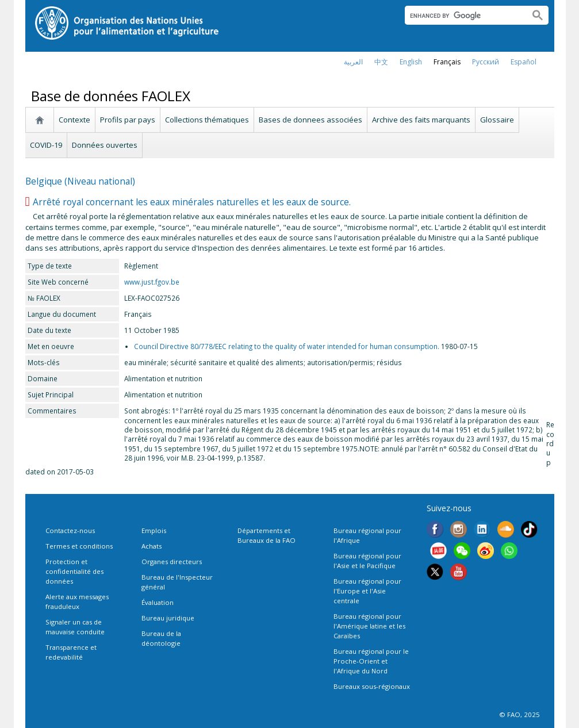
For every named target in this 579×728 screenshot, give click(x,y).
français (447, 62)
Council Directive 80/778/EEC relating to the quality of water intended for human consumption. (287, 346)
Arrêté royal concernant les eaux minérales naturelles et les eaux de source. (192, 202)
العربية (353, 62)
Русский (486, 62)
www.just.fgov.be (152, 282)
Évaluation (158, 602)
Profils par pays (128, 120)
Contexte (74, 120)
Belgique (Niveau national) (80, 181)
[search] (463, 16)
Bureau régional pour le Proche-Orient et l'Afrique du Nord (371, 661)
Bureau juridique (168, 618)
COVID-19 (46, 145)
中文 (381, 62)
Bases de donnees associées (310, 120)
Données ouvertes (105, 145)
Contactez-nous (70, 530)
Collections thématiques (207, 120)
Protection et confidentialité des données (74, 571)
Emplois (154, 530)
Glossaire (497, 120)
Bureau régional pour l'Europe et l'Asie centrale (367, 591)
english (411, 62)
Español (524, 62)
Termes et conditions (79, 546)
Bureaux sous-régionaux (372, 686)
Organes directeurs (172, 562)
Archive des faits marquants (421, 120)
